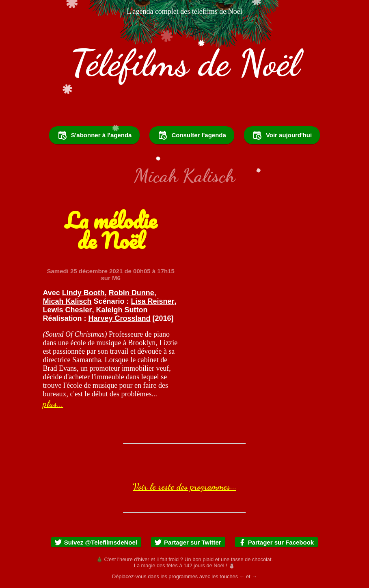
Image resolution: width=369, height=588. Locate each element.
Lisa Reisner (153, 301)
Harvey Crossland (119, 318)
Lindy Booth (83, 293)
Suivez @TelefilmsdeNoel (96, 542)
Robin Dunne (132, 293)
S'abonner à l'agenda (95, 135)
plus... (53, 404)
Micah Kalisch (67, 301)
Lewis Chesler (67, 310)
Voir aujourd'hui (282, 135)
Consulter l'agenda (192, 135)
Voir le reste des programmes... (184, 486)
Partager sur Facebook (276, 542)
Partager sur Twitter (188, 542)
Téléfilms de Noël (185, 63)
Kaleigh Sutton (122, 310)
